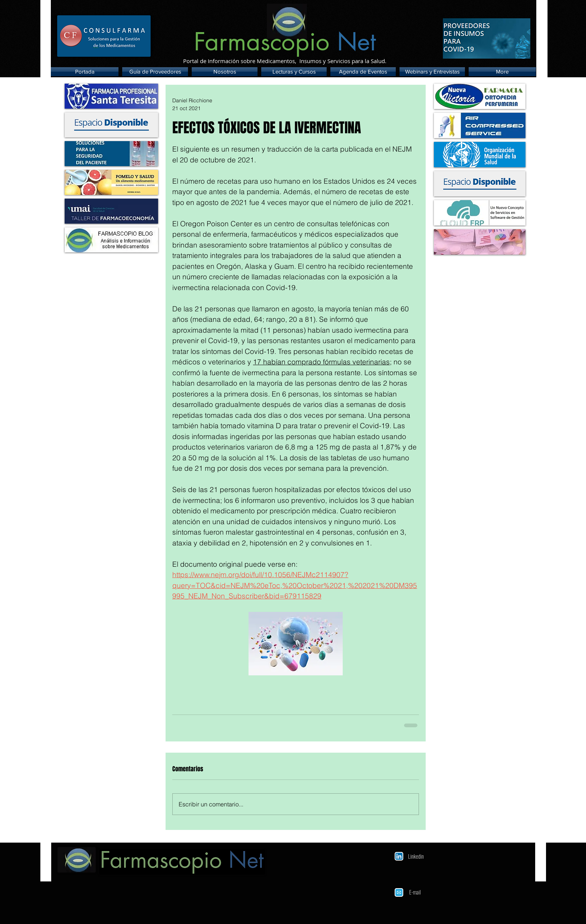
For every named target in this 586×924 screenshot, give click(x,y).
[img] (111, 125)
